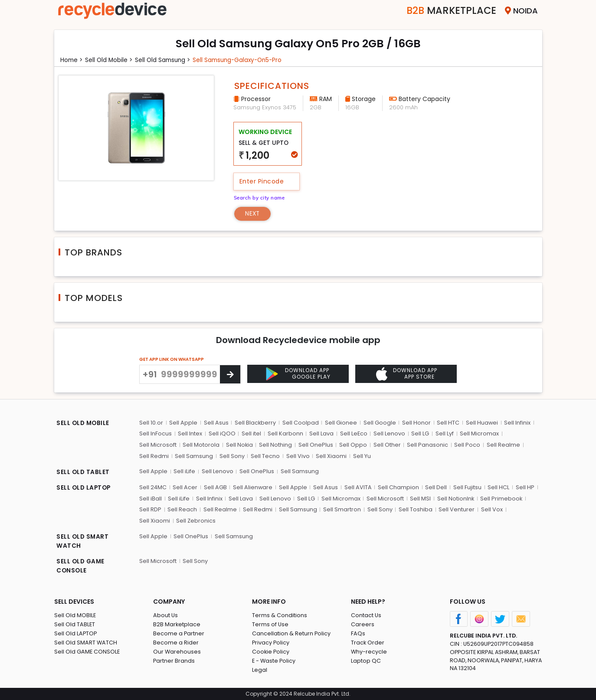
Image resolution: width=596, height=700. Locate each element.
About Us (166, 615)
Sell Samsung (194, 456)
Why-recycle (369, 651)
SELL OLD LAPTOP (85, 488)
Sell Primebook (500, 498)
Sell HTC (447, 423)
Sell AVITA (358, 487)
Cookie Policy (271, 651)
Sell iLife (184, 471)
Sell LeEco (353, 434)
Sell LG (419, 434)
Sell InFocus (156, 434)
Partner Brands (174, 660)
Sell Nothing (275, 445)
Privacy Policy (271, 642)
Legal (260, 669)
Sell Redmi (154, 456)
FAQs (358, 633)
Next (253, 214)
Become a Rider (176, 642)
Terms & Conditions (280, 615)
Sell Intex (190, 434)
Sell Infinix (516, 423)
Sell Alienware (253, 487)
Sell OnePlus (315, 445)
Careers (363, 624)
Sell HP (524, 487)
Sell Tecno (265, 456)
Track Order (368, 642)
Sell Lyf (443, 434)
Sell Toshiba (414, 509)
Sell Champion (398, 487)
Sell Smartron (341, 509)
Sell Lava (321, 434)
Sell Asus (216, 423)
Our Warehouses (177, 651)
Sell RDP (150, 509)
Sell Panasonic (427, 445)
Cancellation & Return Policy (291, 633)
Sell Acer (185, 487)
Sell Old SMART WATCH (86, 642)
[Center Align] (230, 375)
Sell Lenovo (388, 434)
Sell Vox (490, 509)
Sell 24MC (153, 487)
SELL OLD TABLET (84, 472)
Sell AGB (215, 487)
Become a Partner (179, 633)
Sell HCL (498, 487)
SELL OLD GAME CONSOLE (81, 566)
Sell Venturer (455, 509)
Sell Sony (232, 456)
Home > (72, 60)
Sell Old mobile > (110, 60)
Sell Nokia (239, 445)
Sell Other (386, 445)
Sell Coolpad (300, 423)
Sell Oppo (353, 445)
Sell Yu (361, 456)
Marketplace (448, 11)
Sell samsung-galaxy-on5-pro (243, 60)
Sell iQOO (222, 434)
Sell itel (251, 434)
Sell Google (379, 423)
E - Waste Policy (274, 660)
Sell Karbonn (285, 434)
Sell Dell (436, 487)
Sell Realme (502, 445)
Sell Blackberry (255, 423)
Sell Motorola (201, 445)
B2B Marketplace (177, 624)
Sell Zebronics (159, 520)
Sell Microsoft (158, 445)
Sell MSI (419, 498)
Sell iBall (151, 498)
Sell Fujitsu (467, 487)
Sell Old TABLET (75, 624)
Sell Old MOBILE (75, 615)
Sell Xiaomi (330, 456)
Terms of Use (270, 624)
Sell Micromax (478, 434)
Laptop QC (366, 660)
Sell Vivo (297, 456)
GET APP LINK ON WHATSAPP (172, 360)
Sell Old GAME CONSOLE (87, 651)
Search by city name (260, 198)
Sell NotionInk (454, 498)
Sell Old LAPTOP (76, 633)
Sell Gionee (341, 423)
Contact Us (366, 615)
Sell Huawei (481, 423)
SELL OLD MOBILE (84, 424)
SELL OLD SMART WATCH (83, 541)
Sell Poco (466, 445)
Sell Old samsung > (165, 60)
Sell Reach (182, 509)
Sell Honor (416, 423)
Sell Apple (183, 423)
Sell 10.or (151, 423)
